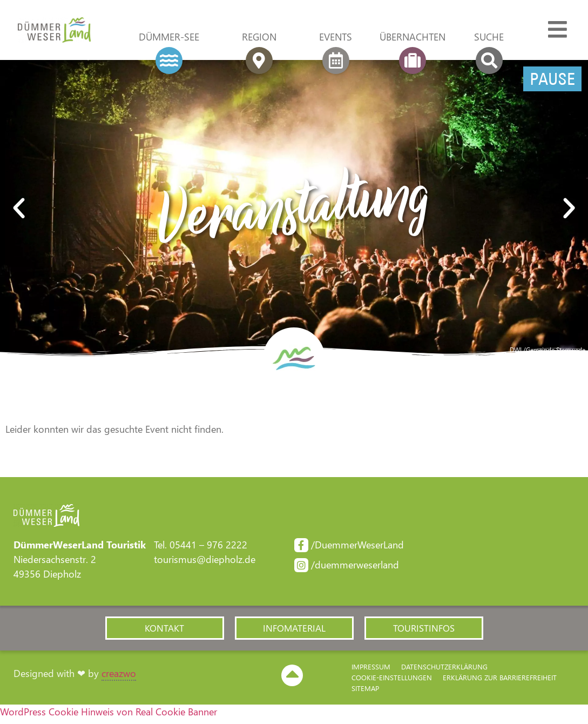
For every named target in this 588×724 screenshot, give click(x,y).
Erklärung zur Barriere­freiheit (500, 682)
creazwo (119, 678)
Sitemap (365, 693)
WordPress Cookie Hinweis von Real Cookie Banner (109, 716)
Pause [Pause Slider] (552, 81)
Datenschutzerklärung (444, 671)
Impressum (371, 671)
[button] (19, 211)
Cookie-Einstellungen (392, 682)
